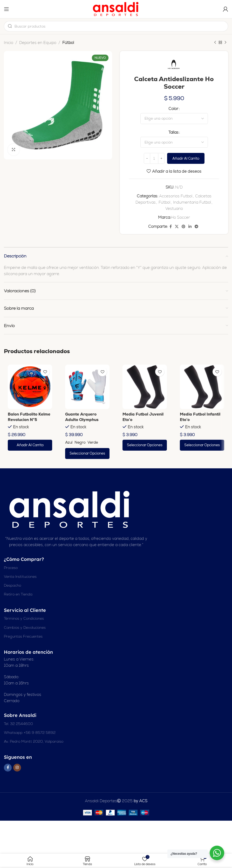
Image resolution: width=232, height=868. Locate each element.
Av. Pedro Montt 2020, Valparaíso (34, 742)
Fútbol (68, 43)
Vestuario (174, 209)
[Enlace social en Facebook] (171, 227)
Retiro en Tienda (18, 595)
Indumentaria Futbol (192, 202)
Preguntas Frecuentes (23, 637)
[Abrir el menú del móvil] (6, 9)
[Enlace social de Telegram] (196, 227)
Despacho (12, 586)
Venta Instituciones (20, 577)
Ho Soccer (180, 218)
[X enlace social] (177, 227)
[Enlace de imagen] (70, 510)
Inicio (9, 43)
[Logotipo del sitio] (116, 9)
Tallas (173, 133)
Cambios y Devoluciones (25, 628)
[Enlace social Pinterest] (183, 227)
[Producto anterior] (215, 43)
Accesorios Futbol (176, 196)
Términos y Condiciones (24, 619)
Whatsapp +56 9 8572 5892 (30, 733)
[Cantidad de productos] (154, 159)
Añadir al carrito (186, 159)
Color (173, 109)
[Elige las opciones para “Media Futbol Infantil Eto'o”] (202, 445)
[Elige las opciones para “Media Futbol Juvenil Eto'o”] (145, 445)
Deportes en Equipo (38, 43)
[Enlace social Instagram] (17, 768)
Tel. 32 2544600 (18, 724)
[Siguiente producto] (226, 43)
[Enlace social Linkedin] (190, 227)
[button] (30, 445)
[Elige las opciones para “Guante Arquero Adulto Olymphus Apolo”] (87, 454)
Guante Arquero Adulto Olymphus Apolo (82, 420)
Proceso (11, 568)
